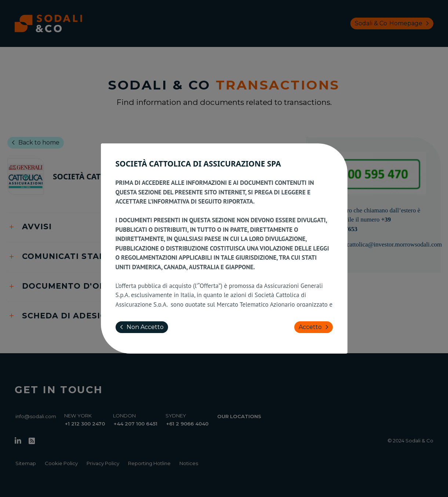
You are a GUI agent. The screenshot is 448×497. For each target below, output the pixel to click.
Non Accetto (140, 327)
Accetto (315, 327)
